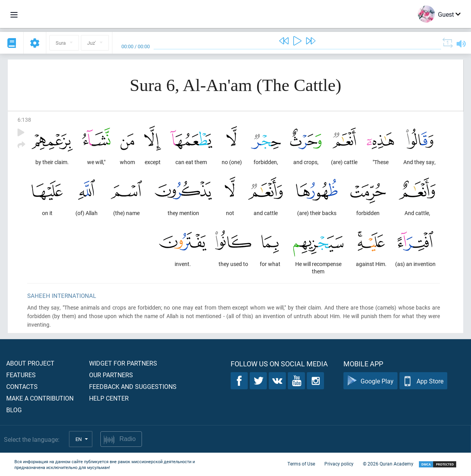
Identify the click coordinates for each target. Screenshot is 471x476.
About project (30, 363)
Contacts (22, 386)
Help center (109, 398)
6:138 (24, 120)
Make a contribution (40, 398)
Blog (14, 410)
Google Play (370, 381)
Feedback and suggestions (133, 386)
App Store (423, 381)
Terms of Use (301, 464)
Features (21, 375)
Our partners (111, 375)
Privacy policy (339, 464)
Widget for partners (123, 363)
